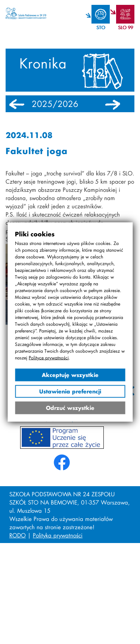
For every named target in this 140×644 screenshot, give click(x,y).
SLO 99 (125, 27)
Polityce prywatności (49, 358)
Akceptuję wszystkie (70, 375)
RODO (18, 535)
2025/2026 (55, 104)
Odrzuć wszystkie (70, 408)
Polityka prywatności (58, 535)
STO (101, 27)
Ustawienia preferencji (70, 391)
